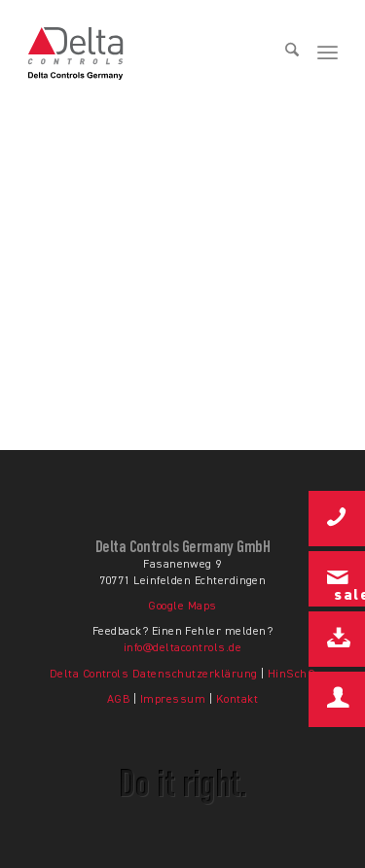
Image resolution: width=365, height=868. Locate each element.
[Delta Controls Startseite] (125, 53)
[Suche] (285, 53)
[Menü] (328, 53)
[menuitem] (285, 53)
